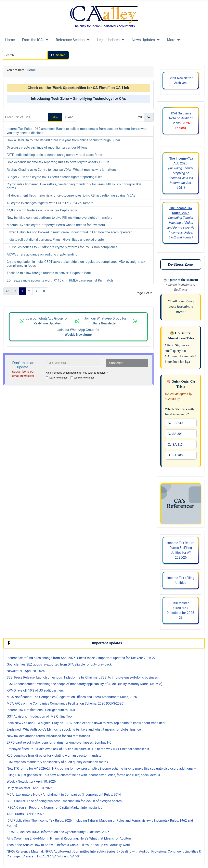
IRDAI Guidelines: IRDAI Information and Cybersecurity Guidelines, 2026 (58, 832)
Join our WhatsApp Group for (47, 321)
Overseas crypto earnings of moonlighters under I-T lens (47, 147)
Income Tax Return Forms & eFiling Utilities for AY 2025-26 (181, 550)
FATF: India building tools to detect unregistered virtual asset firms (54, 155)
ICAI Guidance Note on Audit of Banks (181, 121)
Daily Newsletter (58, 377)
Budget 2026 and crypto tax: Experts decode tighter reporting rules (55, 177)
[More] (178, 40)
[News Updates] (157, 40)
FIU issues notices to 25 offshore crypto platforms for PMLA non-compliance (62, 247)
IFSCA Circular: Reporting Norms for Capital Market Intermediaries (54, 808)
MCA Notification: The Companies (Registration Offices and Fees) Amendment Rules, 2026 (72, 697)
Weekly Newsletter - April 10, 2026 (31, 782)
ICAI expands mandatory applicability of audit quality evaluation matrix (57, 762)
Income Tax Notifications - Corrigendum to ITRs (41, 710)
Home (10, 40)
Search (58, 55)
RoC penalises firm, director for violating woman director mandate (54, 755)
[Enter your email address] (74, 363)
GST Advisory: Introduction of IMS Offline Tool (40, 716)
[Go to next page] (36, 291)
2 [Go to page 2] (29, 291)
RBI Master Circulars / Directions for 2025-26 (181, 610)
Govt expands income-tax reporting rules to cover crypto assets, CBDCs (58, 162)
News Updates (143, 40)
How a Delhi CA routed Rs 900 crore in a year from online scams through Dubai (63, 140)
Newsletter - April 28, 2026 (26, 671)
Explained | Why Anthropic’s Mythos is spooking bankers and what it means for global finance (74, 729)
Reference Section (70, 40)
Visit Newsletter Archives (181, 80)
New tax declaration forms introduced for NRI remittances (48, 736)
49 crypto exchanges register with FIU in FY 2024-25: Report (50, 203)
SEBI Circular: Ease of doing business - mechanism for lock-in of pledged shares (64, 801)
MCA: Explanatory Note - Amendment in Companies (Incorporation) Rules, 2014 (64, 795)
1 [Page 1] (22, 291)
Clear (69, 117)
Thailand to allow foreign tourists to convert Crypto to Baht (49, 273)
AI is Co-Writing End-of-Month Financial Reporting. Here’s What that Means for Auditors (69, 838)
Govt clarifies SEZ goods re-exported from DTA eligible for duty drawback (59, 664)
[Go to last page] (44, 291)
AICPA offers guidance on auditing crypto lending (42, 254)
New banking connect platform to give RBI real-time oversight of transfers (60, 218)
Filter (55, 117)
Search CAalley (12, 48)
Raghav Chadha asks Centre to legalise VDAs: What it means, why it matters (61, 170)
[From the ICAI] (46, 40)
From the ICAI (33, 40)
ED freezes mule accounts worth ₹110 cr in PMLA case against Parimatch (60, 280)
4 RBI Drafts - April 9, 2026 (26, 814)
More (171, 40)
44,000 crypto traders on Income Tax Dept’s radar (42, 210)
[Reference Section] (87, 40)
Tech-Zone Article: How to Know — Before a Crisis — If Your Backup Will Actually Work (68, 845)
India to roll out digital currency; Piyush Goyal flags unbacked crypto (55, 240)
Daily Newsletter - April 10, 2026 (30, 788)
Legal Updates (108, 40)
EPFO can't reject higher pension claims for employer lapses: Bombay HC (59, 742)
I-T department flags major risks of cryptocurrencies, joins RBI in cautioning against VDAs (71, 195)
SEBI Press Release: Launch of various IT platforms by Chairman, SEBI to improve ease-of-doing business (82, 677)
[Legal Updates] (122, 40)
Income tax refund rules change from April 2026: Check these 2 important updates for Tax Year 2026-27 (81, 658)
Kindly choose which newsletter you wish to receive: (77, 373)
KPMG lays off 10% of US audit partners (35, 690)
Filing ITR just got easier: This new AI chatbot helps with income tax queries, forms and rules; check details (83, 775)
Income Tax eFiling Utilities (181, 580)
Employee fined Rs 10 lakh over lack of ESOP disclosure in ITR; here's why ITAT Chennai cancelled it (78, 749)
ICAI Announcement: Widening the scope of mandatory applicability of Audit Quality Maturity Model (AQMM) (84, 684)
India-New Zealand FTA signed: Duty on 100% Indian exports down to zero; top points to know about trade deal (86, 723)
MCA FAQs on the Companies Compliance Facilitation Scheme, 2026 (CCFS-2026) (66, 703)
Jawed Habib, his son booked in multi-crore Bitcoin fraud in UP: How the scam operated (69, 232)
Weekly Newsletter (84, 377)
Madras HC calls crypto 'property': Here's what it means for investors (56, 225)
